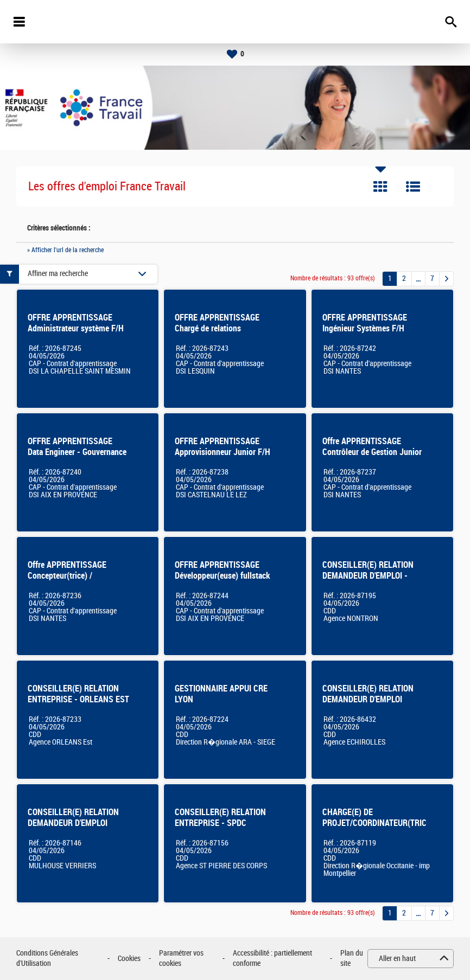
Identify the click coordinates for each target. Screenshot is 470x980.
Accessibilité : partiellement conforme (272, 959)
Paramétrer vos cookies (181, 959)
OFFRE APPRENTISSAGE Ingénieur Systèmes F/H (365, 323)
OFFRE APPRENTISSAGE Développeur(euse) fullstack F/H (223, 576)
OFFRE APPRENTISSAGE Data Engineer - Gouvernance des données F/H (77, 452)
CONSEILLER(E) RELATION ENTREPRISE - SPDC (220, 818)
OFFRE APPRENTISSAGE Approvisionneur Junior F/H (223, 447)
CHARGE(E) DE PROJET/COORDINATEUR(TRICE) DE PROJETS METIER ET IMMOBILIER (378, 828)
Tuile (380, 187)
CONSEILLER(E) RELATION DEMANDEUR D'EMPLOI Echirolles (368, 699)
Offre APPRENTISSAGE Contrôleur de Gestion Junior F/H (372, 452)
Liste (413, 187)
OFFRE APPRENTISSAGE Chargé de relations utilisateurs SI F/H (217, 328)
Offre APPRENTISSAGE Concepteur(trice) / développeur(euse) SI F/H (71, 576)
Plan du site (352, 959)
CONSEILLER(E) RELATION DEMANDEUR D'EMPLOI (73, 818)
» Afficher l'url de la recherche (65, 250)
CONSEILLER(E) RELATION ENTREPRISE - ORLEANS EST (78, 694)
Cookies (129, 959)
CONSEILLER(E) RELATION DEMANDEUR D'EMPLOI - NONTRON (368, 576)
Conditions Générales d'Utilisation (47, 959)
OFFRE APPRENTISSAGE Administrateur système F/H (76, 323)
